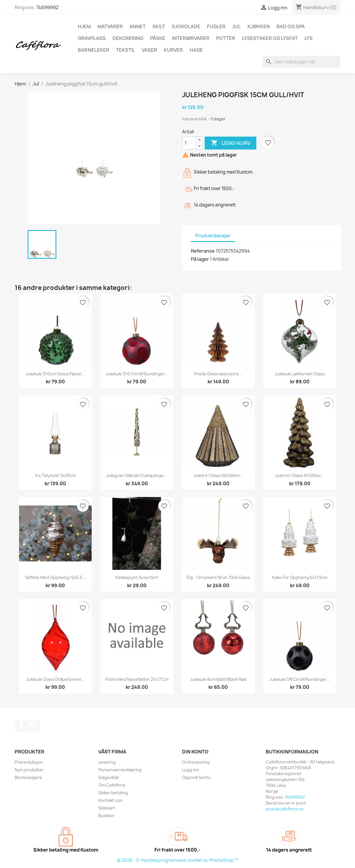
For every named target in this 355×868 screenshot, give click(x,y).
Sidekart (107, 808)
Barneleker (94, 50)
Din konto (195, 752)
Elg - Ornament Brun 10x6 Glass (218, 577)
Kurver (173, 50)
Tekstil (126, 50)
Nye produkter (29, 770)
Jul (237, 26)
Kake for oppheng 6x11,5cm (300, 577)
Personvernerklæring (120, 770)
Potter (226, 38)
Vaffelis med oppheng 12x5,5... (55, 577)
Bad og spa (291, 26)
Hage (196, 50)
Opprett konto (196, 777)
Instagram (34, 726)
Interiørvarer (191, 38)
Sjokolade (186, 26)
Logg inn (191, 770)
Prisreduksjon (29, 762)
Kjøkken (259, 26)
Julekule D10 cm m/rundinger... (137, 374)
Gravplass (92, 38)
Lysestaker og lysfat (270, 38)
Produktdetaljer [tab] (213, 236)
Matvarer (110, 26)
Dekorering (128, 38)
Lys (309, 38)
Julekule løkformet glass (300, 374)
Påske (158, 38)
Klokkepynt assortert (137, 577)
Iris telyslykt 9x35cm (55, 475)
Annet (138, 26)
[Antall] (189, 143)
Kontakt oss (110, 800)
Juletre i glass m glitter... (300, 475)
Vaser (149, 50)
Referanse (203, 251)
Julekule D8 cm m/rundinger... (300, 679)
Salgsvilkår (109, 777)
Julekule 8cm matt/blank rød (218, 679)
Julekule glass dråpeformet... (55, 679)
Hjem (84, 26)
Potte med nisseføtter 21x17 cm (137, 679)
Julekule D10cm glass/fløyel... (55, 374)
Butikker (107, 816)
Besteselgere (28, 777)
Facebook (21, 726)
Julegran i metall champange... (137, 475)
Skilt (159, 26)
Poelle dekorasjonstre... (218, 374)
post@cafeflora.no (285, 809)
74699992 (47, 7)
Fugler (216, 26)
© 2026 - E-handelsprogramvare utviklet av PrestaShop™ (177, 860)
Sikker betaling (113, 793)
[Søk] (302, 62)
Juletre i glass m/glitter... (218, 475)
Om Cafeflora (112, 785)
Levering (107, 762)
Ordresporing (196, 762)
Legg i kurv (231, 143)
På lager (200, 259)
